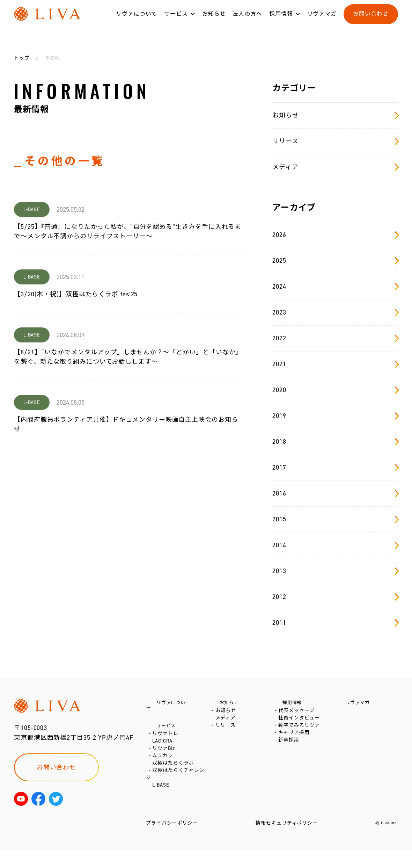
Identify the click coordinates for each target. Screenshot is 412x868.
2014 (335, 545)
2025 (335, 261)
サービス (176, 20)
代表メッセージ (298, 714)
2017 (335, 468)
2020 (335, 390)
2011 (335, 623)
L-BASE (162, 803)
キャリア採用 (295, 746)
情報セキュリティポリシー (287, 841)
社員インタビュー (300, 725)
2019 (335, 416)
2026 (335, 235)
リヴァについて (137, 20)
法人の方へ (247, 20)
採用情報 (281, 20)
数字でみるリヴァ (300, 735)
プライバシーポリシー (172, 841)
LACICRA (164, 743)
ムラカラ (164, 764)
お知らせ (214, 20)
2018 (335, 442)
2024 (335, 287)
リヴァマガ (322, 20)
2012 (335, 597)
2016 (335, 493)
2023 (335, 312)
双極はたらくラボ (174, 775)
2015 (335, 519)
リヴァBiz (165, 754)
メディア (335, 167)
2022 (335, 338)
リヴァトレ (167, 733)
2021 (335, 364)
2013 (335, 571)
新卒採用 (290, 756)
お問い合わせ (371, 20)
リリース (335, 141)
